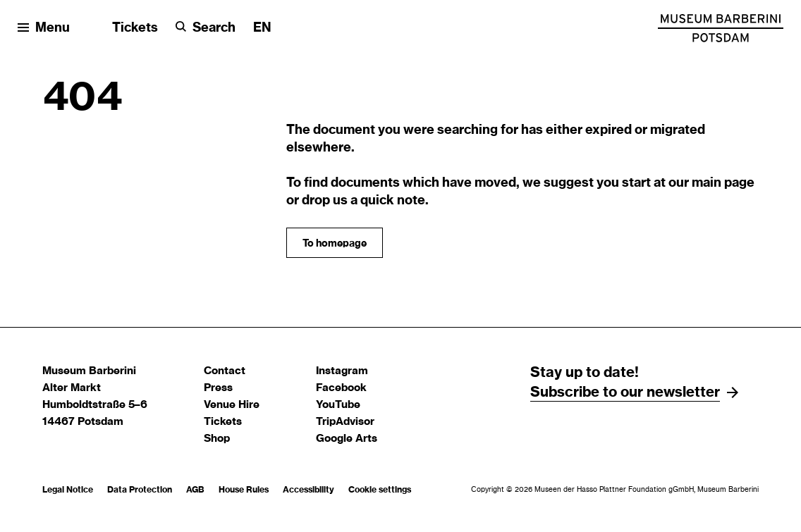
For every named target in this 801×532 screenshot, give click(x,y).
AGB (195, 490)
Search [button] (214, 28)
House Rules (244, 490)
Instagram (342, 371)
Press (218, 388)
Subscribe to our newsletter (625, 392)
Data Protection (140, 490)
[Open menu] (44, 29)
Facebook (341, 388)
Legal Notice (68, 490)
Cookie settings (380, 490)
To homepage (335, 244)
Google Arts (347, 439)
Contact (225, 371)
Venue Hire (232, 405)
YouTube (338, 405)
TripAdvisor (345, 422)
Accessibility (308, 490)
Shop (217, 439)
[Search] (206, 29)
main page (723, 183)
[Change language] (262, 29)
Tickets (135, 28)
